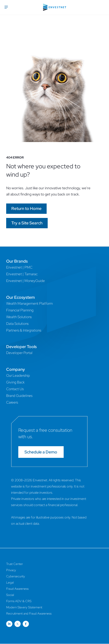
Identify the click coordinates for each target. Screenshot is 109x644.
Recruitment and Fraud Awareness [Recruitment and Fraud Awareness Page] (29, 614)
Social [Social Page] (10, 595)
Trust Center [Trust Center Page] (15, 564)
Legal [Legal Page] (10, 583)
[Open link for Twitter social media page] (18, 624)
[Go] (26, 209)
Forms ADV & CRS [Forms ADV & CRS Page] (19, 601)
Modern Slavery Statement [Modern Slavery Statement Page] (24, 607)
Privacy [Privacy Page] (11, 570)
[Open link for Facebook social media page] (26, 624)
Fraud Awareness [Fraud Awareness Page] (17, 589)
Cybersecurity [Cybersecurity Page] (16, 576)
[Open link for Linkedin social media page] (9, 624)
